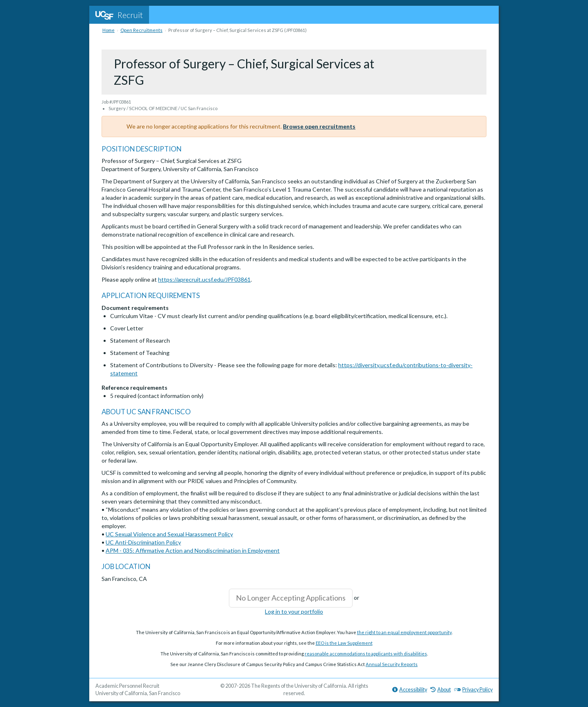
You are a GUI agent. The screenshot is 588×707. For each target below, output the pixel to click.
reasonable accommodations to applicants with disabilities (366, 654)
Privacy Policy (473, 690)
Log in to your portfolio (294, 611)
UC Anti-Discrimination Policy (143, 542)
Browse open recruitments (319, 126)
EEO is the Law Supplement (344, 643)
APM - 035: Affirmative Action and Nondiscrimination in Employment (193, 550)
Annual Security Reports (392, 664)
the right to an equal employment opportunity (404, 632)
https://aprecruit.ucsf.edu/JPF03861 (204, 279)
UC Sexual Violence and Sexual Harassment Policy (169, 534)
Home (109, 30)
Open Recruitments (141, 30)
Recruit (119, 15)
